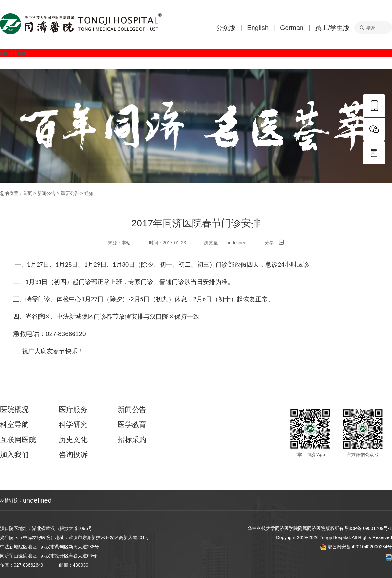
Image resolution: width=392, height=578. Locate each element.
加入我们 (14, 455)
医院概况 (14, 410)
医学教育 (132, 425)
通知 (89, 193)
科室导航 (14, 425)
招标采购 (132, 440)
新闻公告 (46, 193)
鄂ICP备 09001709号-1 (368, 528)
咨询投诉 (73, 455)
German (292, 28)
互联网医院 (18, 440)
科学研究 (73, 425)
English (258, 28)
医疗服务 (73, 410)
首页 (27, 193)
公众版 (226, 28)
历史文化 (73, 440)
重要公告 (70, 193)
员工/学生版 (332, 28)
